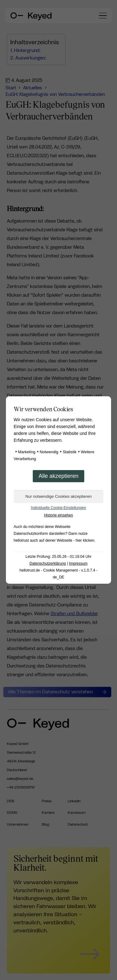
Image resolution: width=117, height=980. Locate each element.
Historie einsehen (58, 515)
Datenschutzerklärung (48, 563)
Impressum (78, 563)
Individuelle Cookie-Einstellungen (58, 508)
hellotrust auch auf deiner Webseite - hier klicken (54, 540)
